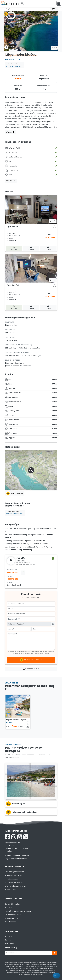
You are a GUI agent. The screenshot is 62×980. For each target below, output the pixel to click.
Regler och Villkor (12, 859)
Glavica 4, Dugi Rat (13, 59)
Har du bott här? (15, 65)
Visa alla (11, 181)
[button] (31, 470)
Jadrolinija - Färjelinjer (14, 883)
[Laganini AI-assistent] (56, 975)
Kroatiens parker (12, 879)
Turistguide (10, 908)
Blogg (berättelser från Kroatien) (18, 911)
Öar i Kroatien (11, 922)
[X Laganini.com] (26, 837)
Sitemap (24, 859)
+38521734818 (12, 579)
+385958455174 (13, 573)
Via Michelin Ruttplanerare (16, 886)
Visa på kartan (15, 493)
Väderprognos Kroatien (15, 872)
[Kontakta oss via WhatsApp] (23, 573)
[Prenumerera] (55, 953)
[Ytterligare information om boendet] (28, 723)
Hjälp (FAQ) (10, 943)
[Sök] (23, 3)
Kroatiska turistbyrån (13, 875)
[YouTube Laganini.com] (20, 837)
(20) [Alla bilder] (52, 221)
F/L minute (48, 248)
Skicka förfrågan (31, 660)
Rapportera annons (31, 669)
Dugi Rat (8, 9)
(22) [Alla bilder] (54, 48)
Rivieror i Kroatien (12, 918)
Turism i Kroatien (12, 890)
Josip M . (12, 46)
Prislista (14, 248)
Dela (54, 9)
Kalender (31, 248)
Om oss (8, 940)
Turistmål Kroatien (12, 904)
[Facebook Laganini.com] (8, 837)
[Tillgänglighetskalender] (28, 727)
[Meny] (59, 3)
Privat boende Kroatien (14, 915)
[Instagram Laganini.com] (14, 837)
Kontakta (9, 936)
